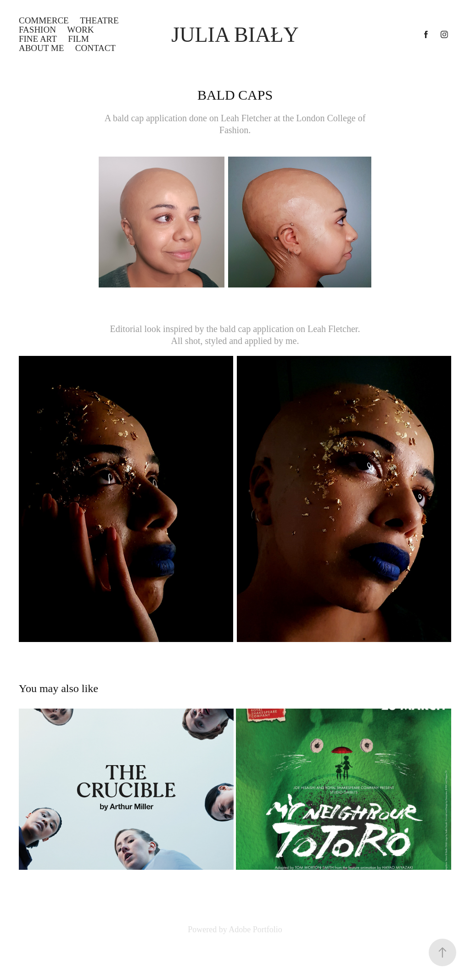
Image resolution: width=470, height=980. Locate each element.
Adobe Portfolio (255, 929)
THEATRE (99, 20)
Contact (95, 48)
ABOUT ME (41, 48)
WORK (80, 30)
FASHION (37, 30)
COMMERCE (44, 20)
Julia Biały (235, 35)
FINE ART (38, 39)
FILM (78, 39)
